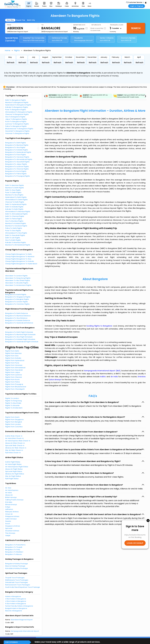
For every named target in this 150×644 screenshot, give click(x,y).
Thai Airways (10, 533)
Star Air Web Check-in (14, 450)
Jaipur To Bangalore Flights (16, 119)
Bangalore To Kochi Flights (16, 171)
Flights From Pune (12, 363)
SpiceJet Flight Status (14, 471)
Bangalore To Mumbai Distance (18, 316)
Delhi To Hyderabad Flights (16, 204)
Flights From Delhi (12, 351)
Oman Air (9, 514)
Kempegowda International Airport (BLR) (102, 371)
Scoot (8, 524)
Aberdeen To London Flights (16, 276)
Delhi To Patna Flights (14, 219)
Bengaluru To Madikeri (14, 552)
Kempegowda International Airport (25, 631)
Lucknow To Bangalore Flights (17, 124)
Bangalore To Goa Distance (16, 318)
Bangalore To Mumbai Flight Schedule (20, 335)
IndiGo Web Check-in (14, 436)
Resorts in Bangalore (14, 611)
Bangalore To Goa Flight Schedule (19, 337)
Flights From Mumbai (13, 353)
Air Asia (8, 488)
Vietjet (8, 535)
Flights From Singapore (14, 420)
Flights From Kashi (12, 417)
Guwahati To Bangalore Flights (17, 131)
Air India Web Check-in (15, 438)
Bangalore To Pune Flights (16, 155)
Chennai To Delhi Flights (15, 202)
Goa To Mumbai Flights (14, 221)
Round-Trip (21, 20)
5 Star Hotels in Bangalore (16, 604)
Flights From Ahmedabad (15, 368)
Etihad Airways (11, 505)
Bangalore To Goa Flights (15, 147)
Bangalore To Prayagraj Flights (18, 176)
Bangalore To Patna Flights (16, 174)
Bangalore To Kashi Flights (16, 294)
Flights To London (12, 398)
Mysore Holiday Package (15, 566)
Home (8, 50)
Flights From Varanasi (14, 365)
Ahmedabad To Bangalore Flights (19, 112)
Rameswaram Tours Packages (18, 585)
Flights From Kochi (12, 380)
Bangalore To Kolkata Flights (17, 150)
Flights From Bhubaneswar (16, 387)
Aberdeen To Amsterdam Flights (18, 285)
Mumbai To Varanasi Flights (16, 226)
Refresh (11, 63)
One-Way (10, 20)
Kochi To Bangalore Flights (16, 122)
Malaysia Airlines (12, 512)
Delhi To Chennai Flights (15, 216)
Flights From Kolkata (13, 358)
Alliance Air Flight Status (15, 474)
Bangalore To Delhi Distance (17, 313)
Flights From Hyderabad (15, 360)
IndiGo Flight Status (13, 462)
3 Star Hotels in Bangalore (16, 599)
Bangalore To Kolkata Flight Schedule (20, 339)
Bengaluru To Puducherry (15, 545)
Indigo (8, 507)
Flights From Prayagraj (14, 384)
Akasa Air (9, 495)
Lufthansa (9, 509)
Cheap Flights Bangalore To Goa (18, 259)
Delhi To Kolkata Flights (14, 207)
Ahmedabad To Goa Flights (16, 233)
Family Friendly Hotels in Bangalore (19, 606)
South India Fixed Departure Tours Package (23, 587)
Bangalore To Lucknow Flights (17, 167)
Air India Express (12, 490)
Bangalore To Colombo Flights (17, 304)
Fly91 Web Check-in (13, 453)
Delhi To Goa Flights (13, 190)
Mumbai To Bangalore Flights (17, 102)
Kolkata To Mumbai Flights (16, 242)
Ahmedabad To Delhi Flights (16, 200)
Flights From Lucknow (14, 375)
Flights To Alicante (12, 405)
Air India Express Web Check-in (18, 441)
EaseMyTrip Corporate (33, 39)
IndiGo (103, 377)
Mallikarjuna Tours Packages (17, 580)
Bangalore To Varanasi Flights (17, 157)
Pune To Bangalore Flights (16, 110)
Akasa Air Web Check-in (15, 443)
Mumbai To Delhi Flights (15, 188)
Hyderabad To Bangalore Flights (18, 105)
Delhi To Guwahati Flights (15, 235)
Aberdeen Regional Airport (22, 620)
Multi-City (31, 20)
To (42, 25)
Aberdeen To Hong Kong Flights (18, 278)
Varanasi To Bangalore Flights (17, 133)
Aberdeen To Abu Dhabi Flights (18, 280)
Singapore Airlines (13, 526)
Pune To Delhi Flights (13, 192)
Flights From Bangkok (14, 422)
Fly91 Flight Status (12, 479)
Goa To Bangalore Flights (15, 117)
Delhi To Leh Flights (13, 238)
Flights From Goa (12, 356)
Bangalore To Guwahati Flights (17, 162)
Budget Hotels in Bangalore (16, 608)
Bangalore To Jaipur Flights (16, 164)
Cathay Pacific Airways (14, 500)
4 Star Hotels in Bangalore (16, 601)
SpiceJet (9, 528)
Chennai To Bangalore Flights (17, 114)
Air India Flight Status (13, 464)
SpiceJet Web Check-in (15, 445)
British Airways (11, 497)
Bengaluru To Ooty (13, 550)
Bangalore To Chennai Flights (17, 169)
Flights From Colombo (14, 427)
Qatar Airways (11, 519)
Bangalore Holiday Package (17, 564)
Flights (17, 50)
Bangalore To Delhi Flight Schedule (19, 332)
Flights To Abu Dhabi (13, 403)
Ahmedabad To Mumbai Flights (18, 212)
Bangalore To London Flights (17, 302)
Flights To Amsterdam (14, 408)
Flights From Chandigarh (15, 389)
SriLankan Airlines (12, 531)
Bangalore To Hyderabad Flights (18, 152)
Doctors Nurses (127, 39)
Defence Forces (58, 39)
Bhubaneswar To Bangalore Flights (19, 129)
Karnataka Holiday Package (17, 568)
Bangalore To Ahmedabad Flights (19, 159)
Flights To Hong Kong (14, 401)
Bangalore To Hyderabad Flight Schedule (22, 342)
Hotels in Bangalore (13, 596)
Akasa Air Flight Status (14, 469)
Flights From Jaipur (13, 372)
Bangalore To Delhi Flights (16, 143)
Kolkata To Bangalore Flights (17, 107)
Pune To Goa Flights (13, 231)
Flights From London (13, 424)
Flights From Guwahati (14, 370)
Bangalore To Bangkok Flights (17, 299)
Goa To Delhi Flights (13, 240)
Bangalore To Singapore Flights (18, 297)
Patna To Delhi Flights (14, 228)
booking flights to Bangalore (99, 326)
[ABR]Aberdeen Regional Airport (18, 32)
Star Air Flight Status (13, 476)
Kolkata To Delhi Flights (14, 209)
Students (82, 39)
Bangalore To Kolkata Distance (18, 320)
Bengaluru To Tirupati (14, 547)
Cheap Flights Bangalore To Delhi (19, 254)
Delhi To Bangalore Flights (16, 100)
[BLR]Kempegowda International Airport (55, 32)
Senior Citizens (105, 39)
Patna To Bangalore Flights (16, 126)
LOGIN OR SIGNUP (135, 543)
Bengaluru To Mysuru (14, 554)
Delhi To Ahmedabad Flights (16, 214)
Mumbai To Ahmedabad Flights (18, 245)
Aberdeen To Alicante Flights (17, 283)
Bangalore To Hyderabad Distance (19, 323)
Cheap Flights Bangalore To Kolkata (20, 261)
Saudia (8, 521)
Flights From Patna (13, 382)
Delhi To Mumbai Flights (15, 185)
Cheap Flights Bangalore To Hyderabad (21, 264)
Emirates (9, 502)
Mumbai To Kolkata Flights (16, 223)
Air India (8, 493)
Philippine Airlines (12, 516)
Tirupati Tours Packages (15, 578)
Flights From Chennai (14, 377)
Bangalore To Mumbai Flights (17, 145)
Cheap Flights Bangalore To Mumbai (20, 257)
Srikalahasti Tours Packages (17, 582)
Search (136, 28)
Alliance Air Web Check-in (16, 448)
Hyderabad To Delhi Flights (16, 197)
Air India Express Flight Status (17, 467)
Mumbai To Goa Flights (14, 195)
